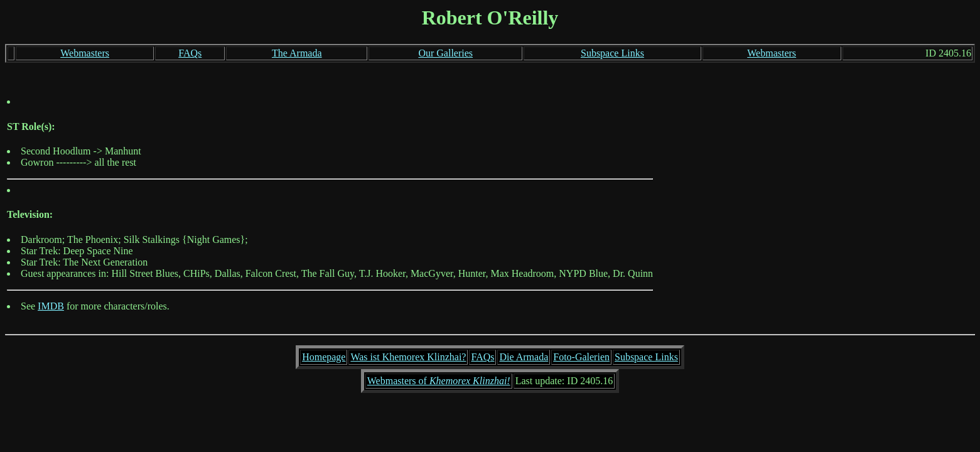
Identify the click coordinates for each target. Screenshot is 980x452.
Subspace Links (612, 53)
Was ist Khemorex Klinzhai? (408, 357)
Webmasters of (439, 381)
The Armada (297, 53)
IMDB (51, 306)
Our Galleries (445, 53)
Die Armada (524, 357)
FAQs (190, 53)
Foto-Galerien (581, 357)
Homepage (324, 357)
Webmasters (85, 53)
